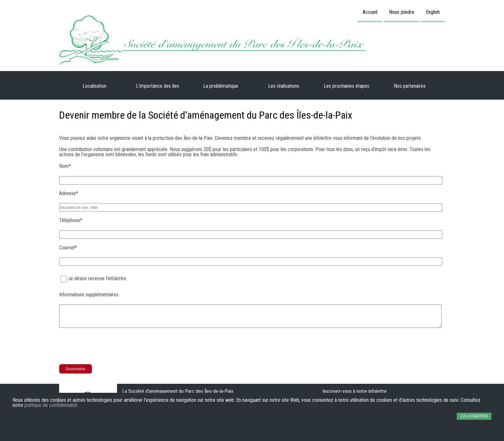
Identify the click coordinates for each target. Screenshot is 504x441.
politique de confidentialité (51, 405)
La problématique (221, 86)
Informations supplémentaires (89, 295)
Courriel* (68, 248)
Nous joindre (402, 12)
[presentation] (108, 346)
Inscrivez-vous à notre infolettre (355, 391)
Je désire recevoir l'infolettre (97, 279)
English (433, 12)
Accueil (370, 12)
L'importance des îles (157, 86)
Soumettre (76, 369)
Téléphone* (71, 220)
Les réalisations (284, 86)
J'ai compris (474, 416)
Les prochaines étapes (346, 86)
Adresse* (69, 193)
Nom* (65, 166)
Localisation (94, 86)
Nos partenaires (410, 86)
